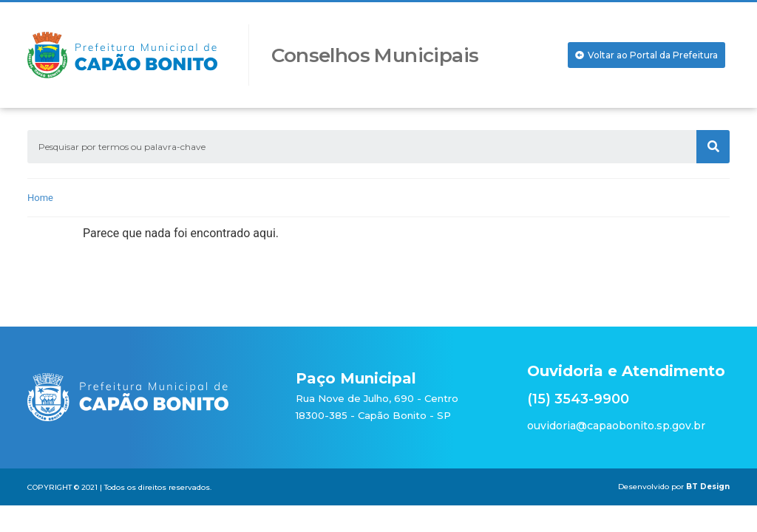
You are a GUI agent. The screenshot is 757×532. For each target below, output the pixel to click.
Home (40, 198)
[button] (646, 55)
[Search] (713, 147)
